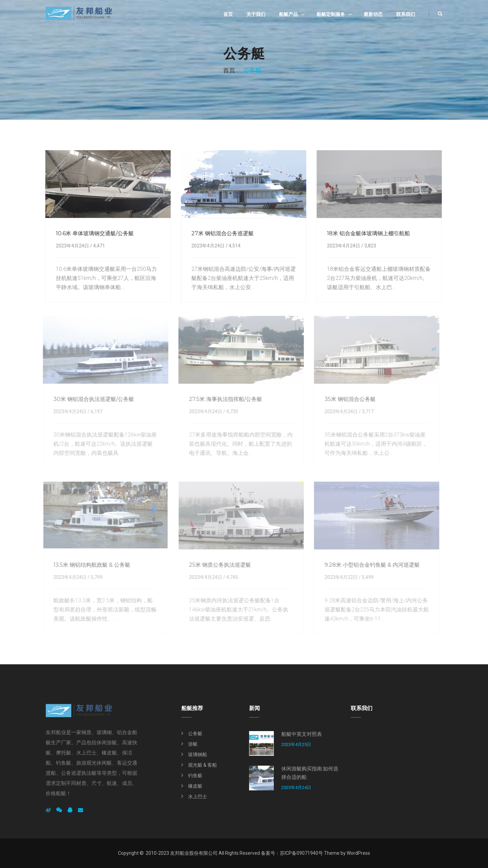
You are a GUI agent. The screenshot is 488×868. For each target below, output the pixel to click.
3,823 (369, 246)
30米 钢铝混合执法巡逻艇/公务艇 (91, 399)
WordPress (358, 853)
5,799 (94, 577)
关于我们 (256, 14)
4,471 (98, 246)
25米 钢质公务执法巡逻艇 (217, 565)
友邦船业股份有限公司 (194, 853)
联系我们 (406, 14)
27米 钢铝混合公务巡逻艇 (222, 233)
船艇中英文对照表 (302, 734)
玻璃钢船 (198, 754)
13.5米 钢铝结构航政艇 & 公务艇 (89, 565)
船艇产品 (288, 14)
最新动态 (373, 14)
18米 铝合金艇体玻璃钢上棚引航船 (368, 233)
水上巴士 (198, 796)
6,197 (94, 411)
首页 (228, 14)
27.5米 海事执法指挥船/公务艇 (223, 399)
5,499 (365, 577)
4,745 (229, 577)
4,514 (234, 246)
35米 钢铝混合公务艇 (347, 399)
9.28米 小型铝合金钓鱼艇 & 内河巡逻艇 (369, 565)
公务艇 (195, 733)
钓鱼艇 (195, 775)
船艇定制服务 (331, 14)
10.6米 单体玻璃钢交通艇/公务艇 (94, 233)
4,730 (229, 411)
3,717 (365, 411)
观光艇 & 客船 (202, 765)
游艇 (193, 744)
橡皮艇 (195, 786)
